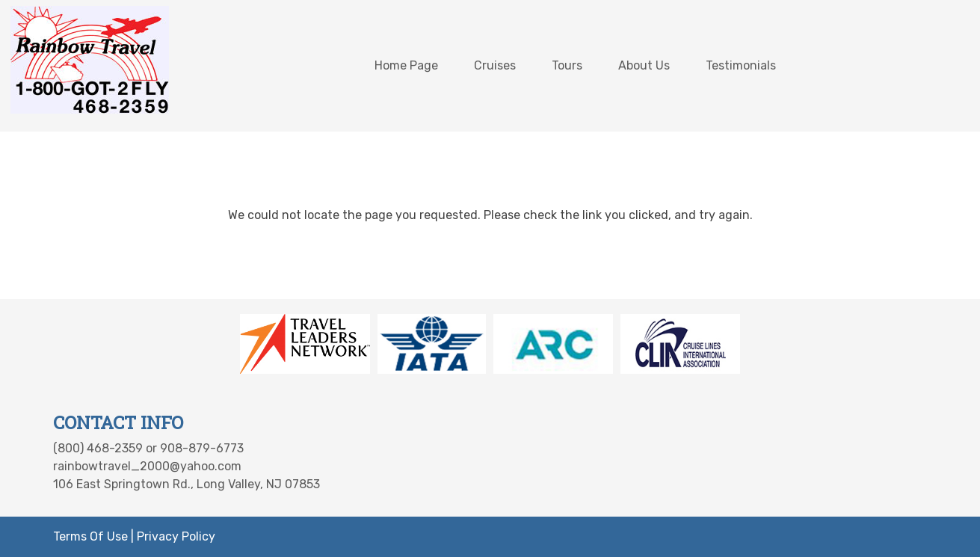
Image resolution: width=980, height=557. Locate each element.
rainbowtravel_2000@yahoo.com (147, 466)
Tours (567, 65)
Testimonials (741, 65)
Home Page (406, 65)
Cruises (495, 65)
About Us (644, 65)
